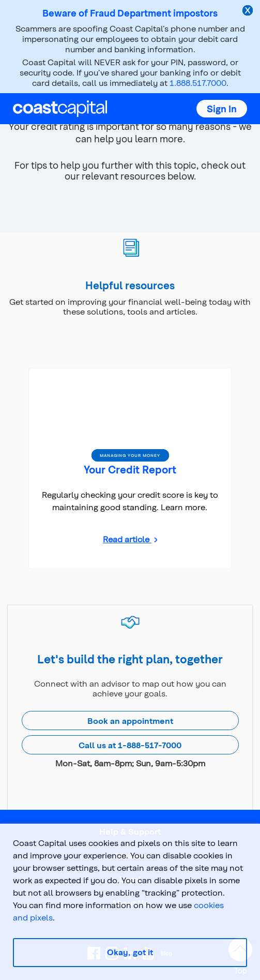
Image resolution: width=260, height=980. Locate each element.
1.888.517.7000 (198, 83)
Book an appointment (130, 721)
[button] (222, 109)
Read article (127, 539)
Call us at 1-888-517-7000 (130, 745)
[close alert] (249, 11)
